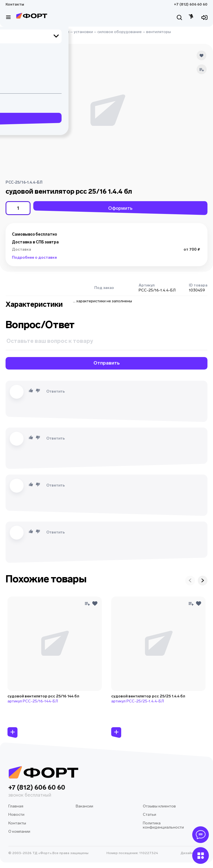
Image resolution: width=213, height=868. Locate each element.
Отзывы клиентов (159, 806)
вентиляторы (159, 32)
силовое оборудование (120, 32)
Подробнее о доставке (34, 257)
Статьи (149, 815)
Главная (13, 32)
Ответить (56, 391)
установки (83, 32)
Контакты (15, 4)
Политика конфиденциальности (163, 825)
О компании (19, 831)
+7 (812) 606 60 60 (191, 4)
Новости (16, 815)
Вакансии (84, 806)
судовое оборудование (47, 32)
